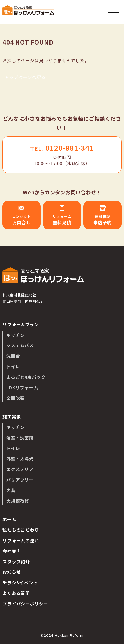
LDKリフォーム (22, 387)
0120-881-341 (62, 148)
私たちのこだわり (21, 530)
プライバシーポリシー (25, 604)
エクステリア (20, 469)
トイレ (13, 366)
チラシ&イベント (20, 582)
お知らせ (12, 572)
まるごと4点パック (26, 377)
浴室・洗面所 (20, 438)
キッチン (15, 335)
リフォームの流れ (21, 540)
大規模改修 (18, 501)
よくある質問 (16, 593)
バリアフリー (20, 480)
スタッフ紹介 (16, 562)
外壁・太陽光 (20, 459)
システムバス (20, 345)
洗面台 (13, 356)
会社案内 (12, 551)
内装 (11, 490)
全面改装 (15, 398)
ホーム (9, 519)
